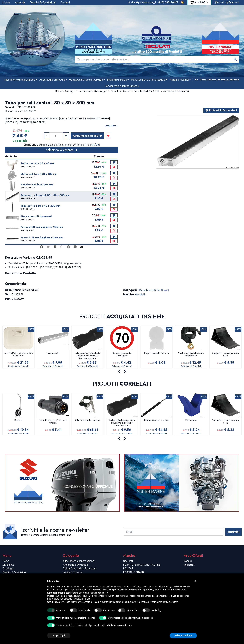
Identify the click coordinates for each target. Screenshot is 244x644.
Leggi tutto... (111, 125)
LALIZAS (128, 568)
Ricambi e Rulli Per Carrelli (154, 290)
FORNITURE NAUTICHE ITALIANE (142, 565)
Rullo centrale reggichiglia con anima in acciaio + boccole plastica (88, 356)
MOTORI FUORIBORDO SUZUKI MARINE (217, 80)
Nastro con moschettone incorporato (191, 354)
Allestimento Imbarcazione (79, 561)
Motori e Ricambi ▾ (180, 80)
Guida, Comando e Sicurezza (80, 568)
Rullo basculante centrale (88, 420)
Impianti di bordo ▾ (118, 80)
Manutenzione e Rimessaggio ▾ (149, 80)
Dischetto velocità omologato (122, 354)
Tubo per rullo (53, 353)
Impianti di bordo (73, 572)
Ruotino (18, 420)
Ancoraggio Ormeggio (76, 565)
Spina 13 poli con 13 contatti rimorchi (53, 422)
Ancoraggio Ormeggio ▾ (53, 80)
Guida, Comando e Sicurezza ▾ (87, 80)
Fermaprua (191, 420)
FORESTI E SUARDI (134, 572)
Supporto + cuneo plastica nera (225, 354)
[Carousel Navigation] (122, 372)
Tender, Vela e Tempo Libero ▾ (122, 86)
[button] (195, 581)
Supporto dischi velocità (156, 353)
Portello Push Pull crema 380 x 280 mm (18, 354)
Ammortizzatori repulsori (156, 420)
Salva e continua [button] (183, 635)
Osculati (140, 294)
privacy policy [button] (164, 587)
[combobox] (157, 59)
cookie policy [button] (101, 593)
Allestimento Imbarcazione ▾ (20, 80)
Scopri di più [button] (59, 635)
